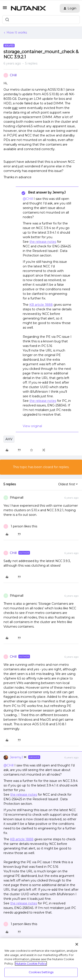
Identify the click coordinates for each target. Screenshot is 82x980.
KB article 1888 (41, 305)
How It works (17, 32)
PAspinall (17, 498)
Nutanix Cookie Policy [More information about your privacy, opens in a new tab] (31, 963)
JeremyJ (16, 757)
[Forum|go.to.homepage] (28, 8)
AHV (9, 439)
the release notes (43, 242)
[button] (5, 9)
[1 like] (20, 526)
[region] (41, 959)
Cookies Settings (41, 972)
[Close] (77, 944)
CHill (13, 75)
